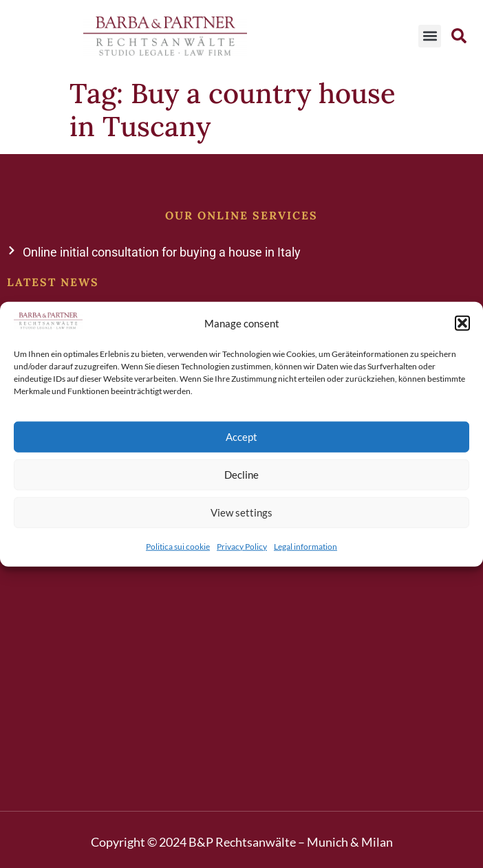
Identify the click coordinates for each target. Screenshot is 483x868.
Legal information (305, 546)
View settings (241, 512)
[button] (462, 323)
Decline (241, 475)
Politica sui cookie (178, 546)
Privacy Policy (242, 546)
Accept (241, 437)
